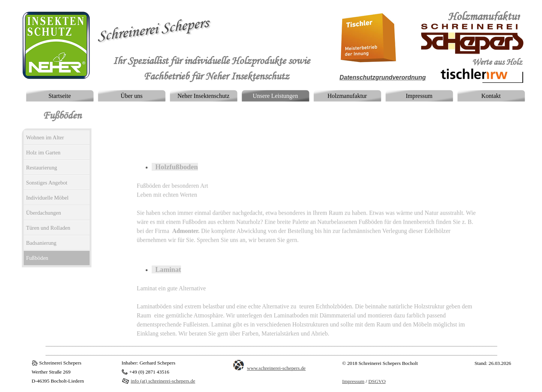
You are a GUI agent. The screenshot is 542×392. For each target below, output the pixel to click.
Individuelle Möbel (47, 198)
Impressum (419, 96)
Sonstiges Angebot (47, 183)
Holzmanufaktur (347, 96)
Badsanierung (41, 243)
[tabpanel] (474, 17)
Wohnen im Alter (45, 137)
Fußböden (37, 258)
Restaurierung (41, 168)
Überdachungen (43, 213)
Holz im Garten (43, 153)
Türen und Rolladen (48, 228)
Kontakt (491, 96)
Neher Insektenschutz (203, 96)
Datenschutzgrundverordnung (383, 77)
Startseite (60, 96)
